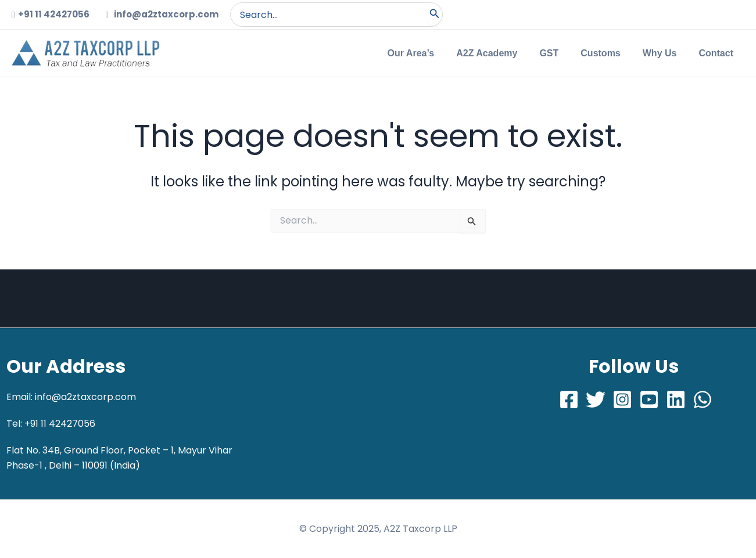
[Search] (435, 15)
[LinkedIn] (676, 399)
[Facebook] (569, 399)
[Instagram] (622, 399)
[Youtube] (649, 399)
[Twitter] (596, 399)
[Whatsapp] (703, 399)
